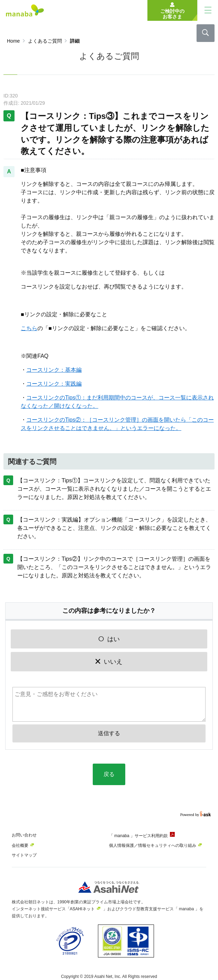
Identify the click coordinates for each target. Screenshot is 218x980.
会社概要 (20, 845)
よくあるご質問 (45, 41)
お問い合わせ (24, 835)
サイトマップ (24, 855)
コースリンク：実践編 (54, 384)
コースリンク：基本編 (54, 370)
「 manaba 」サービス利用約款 (138, 836)
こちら (29, 328)
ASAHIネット (82, 909)
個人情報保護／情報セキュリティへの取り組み (153, 845)
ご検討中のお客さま (172, 14)
